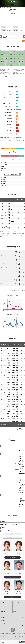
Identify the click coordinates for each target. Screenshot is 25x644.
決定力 (11, 91)
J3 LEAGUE (3, 620)
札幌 (9, 365)
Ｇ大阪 (9, 380)
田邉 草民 (22, 487)
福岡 (12, 218)
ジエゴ (2, 167)
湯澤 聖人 (22, 457)
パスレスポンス (9, 107)
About (15, 611)
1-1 (14, 358)
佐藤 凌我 (22, 505)
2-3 (14, 363)
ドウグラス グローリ (19, 470)
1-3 (14, 368)
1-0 (14, 351)
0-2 (14, 378)
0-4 (14, 416)
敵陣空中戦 (10, 110)
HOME (1, 8)
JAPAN (15, 607)
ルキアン (22, 498)
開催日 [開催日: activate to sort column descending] (4, 345)
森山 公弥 (22, 473)
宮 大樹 (22, 460)
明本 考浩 (3, 163)
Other (2, 626)
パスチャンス (9, 119)
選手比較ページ (12, 557)
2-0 (14, 397)
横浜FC (9, 358)
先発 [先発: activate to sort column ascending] (22, 200)
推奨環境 (6, 634)
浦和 (9, 375)
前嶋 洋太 (22, 468)
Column (3, 611)
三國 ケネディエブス (19, 463)
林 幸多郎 (3, 182)
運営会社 (19, 634)
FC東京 (9, 370)
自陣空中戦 (10, 125)
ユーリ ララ (4, 165)
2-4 (14, 414)
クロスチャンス (9, 116)
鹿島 (12, 204)
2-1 (14, 348)
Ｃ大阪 (9, 348)
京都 (9, 361)
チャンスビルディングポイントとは (17, 288)
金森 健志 (22, 481)
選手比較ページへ (12, 538)
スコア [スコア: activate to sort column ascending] (13, 345)
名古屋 (9, 382)
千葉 (12, 212)
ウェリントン (21, 503)
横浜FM (9, 378)
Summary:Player (5, 607)
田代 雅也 (22, 471)
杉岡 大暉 (3, 185)
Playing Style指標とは (8, 140)
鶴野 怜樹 (22, 506)
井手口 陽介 (21, 492)
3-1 (14, 409)
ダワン (2, 170)
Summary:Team (17, 603)
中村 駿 (22, 486)
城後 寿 (22, 500)
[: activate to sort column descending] (2, 200)
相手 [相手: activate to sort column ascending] (9, 345)
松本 (12, 228)
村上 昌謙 (22, 451)
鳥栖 (9, 395)
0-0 (14, 353)
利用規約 (2, 634)
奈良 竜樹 (22, 458)
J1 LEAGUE (3, 615)
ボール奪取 (10, 131)
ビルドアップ (9, 122)
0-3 (14, 385)
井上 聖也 (22, 467)
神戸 (9, 385)
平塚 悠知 (22, 491)
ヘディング (8, 97)
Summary (3, 623)
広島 (9, 373)
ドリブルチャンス (8, 113)
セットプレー (8, 104)
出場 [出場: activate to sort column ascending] (17, 200)
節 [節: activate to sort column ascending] (1, 345)
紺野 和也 (22, 482)
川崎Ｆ (9, 368)
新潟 (9, 363)
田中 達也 (22, 484)
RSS (23, 41)
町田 (12, 209)
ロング (9, 101)
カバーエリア (9, 134)
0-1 (14, 399)
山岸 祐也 (22, 502)
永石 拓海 (22, 449)
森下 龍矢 (3, 178)
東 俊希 (3, 183)
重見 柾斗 (22, 489)
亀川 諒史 (22, 465)
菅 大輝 (3, 180)
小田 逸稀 (22, 462)
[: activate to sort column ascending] (5, 200)
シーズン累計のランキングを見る (17, 290)
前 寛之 (22, 479)
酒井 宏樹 (3, 169)
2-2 (14, 365)
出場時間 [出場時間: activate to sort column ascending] (20, 345)
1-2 (14, 380)
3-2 (14, 419)
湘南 (9, 356)
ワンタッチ (8, 94)
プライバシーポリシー (12, 634)
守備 (11, 128)
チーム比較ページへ (12, 534)
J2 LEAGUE (3, 618)
